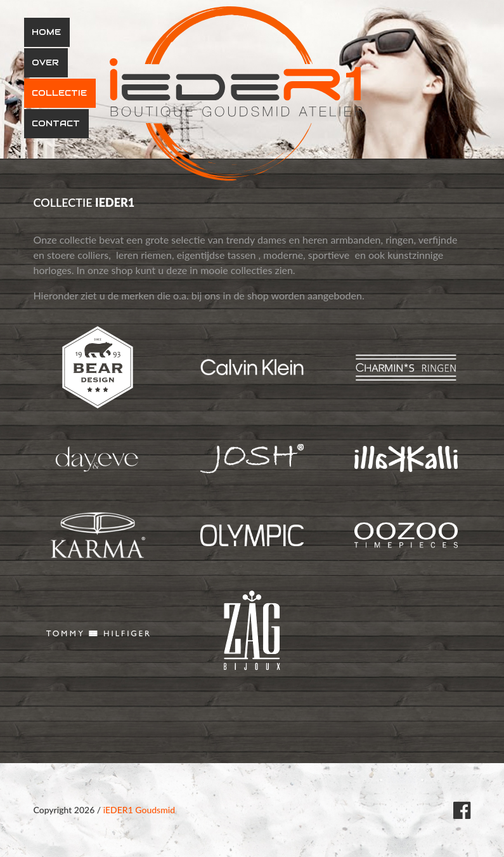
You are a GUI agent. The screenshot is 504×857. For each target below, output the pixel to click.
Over (45, 62)
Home (46, 32)
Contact (56, 123)
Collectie (59, 93)
